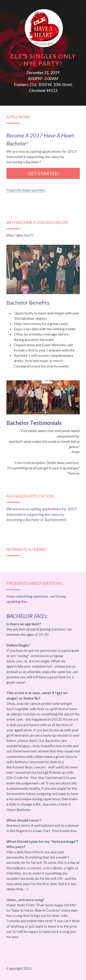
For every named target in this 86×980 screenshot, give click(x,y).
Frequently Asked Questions (26, 190)
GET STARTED (43, 173)
